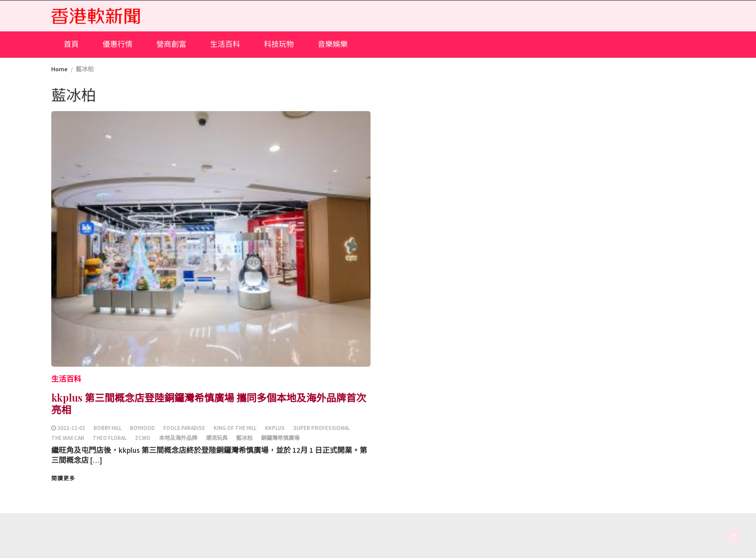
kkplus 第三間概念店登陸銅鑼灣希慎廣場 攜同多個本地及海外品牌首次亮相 (209, 403)
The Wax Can (68, 438)
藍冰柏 (244, 438)
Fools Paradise (184, 428)
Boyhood (142, 428)
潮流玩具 (217, 438)
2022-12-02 (71, 428)
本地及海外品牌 (178, 438)
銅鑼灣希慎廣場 (280, 438)
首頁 (71, 44)
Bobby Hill (108, 428)
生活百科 (225, 44)
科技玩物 (279, 44)
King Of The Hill (235, 428)
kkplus (275, 428)
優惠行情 (118, 44)
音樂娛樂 (333, 44)
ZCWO (143, 438)
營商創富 (171, 44)
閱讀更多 (63, 478)
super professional (321, 428)
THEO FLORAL (110, 438)
